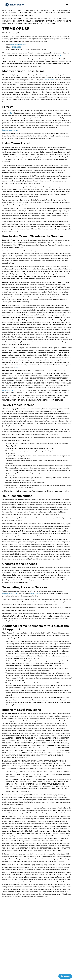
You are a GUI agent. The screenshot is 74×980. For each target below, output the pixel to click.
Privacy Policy (35, 594)
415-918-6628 (16, 47)
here (61, 55)
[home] (15, 5)
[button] (67, 5)
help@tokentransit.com (18, 45)
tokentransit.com (50, 80)
